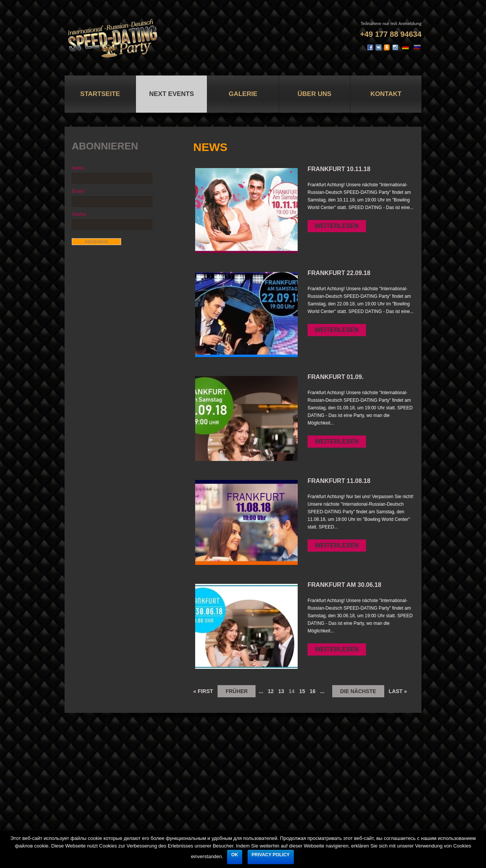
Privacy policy (271, 855)
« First (203, 691)
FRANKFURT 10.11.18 (339, 169)
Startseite (100, 94)
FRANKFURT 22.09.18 (339, 273)
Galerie (243, 94)
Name (78, 168)
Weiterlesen (337, 226)
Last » (398, 691)
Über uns (315, 94)
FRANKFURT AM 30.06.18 (344, 585)
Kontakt (386, 94)
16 (312, 691)
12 (271, 691)
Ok (235, 855)
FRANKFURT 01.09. (336, 377)
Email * (79, 191)
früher (237, 691)
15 (302, 691)
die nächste (358, 691)
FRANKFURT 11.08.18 (339, 481)
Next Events (172, 94)
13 (281, 691)
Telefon (79, 214)
